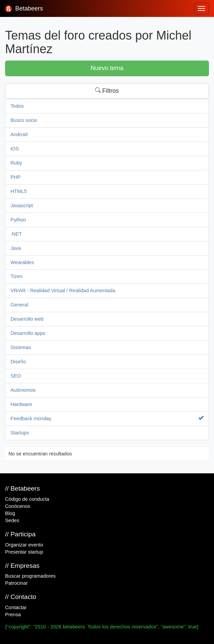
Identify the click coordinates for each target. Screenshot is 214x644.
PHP (16, 177)
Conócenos (18, 506)
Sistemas (21, 347)
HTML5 (19, 191)
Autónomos (23, 390)
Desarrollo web (27, 319)
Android (19, 134)
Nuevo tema (107, 68)
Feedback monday (107, 418)
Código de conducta (27, 499)
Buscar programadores (30, 576)
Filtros (107, 91)
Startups (20, 433)
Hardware (21, 404)
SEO (16, 376)
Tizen (16, 276)
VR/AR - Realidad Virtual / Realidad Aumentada (63, 291)
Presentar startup (24, 552)
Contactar (16, 607)
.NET (16, 234)
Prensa (13, 615)
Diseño (18, 362)
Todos (17, 106)
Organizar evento (24, 545)
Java (16, 248)
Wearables (22, 262)
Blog (10, 513)
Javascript (22, 206)
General (19, 305)
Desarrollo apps (28, 333)
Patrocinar (16, 583)
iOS (15, 149)
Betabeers (24, 9)
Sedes (12, 520)
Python (18, 220)
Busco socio (24, 120)
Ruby (16, 163)
